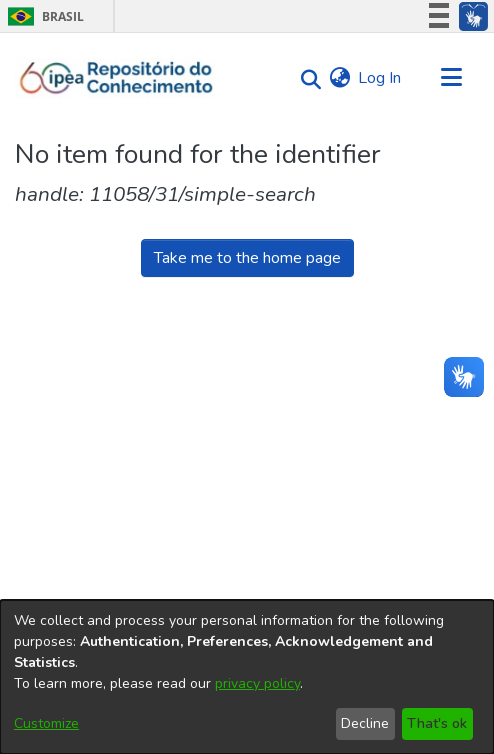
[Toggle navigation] (451, 78)
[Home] (116, 78)
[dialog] (247, 677)
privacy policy (257, 683)
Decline (365, 723)
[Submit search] (305, 78)
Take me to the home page (247, 258)
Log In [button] (380, 78)
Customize (46, 723)
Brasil (42, 16)
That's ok (437, 723)
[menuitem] (339, 78)
